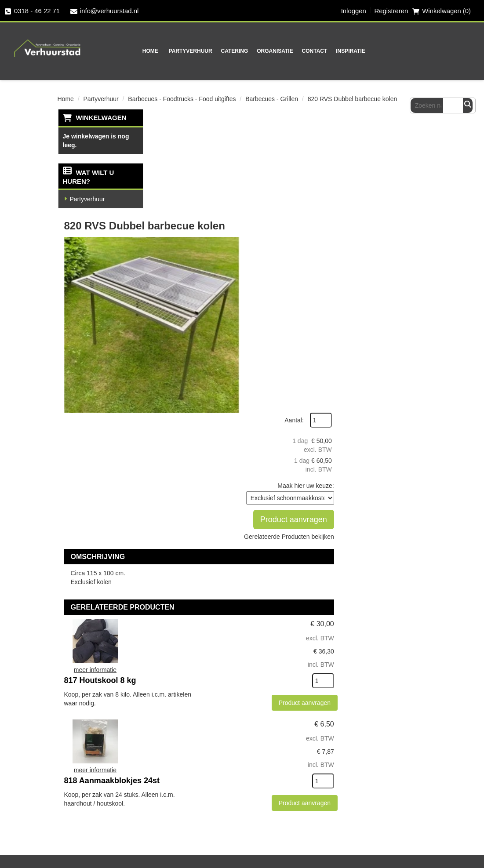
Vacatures (82, 843)
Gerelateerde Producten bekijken (387, 256)
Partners (202, 688)
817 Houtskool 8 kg (262, 385)
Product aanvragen (382, 235)
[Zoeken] (469, 50)
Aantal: (380, 136)
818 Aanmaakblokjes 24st (273, 485)
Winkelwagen (101, 117)
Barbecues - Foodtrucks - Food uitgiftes (182, 98)
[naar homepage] (44, 42)
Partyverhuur (165, 51)
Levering (294, 672)
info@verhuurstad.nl (105, 11)
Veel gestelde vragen (101, 812)
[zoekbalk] (435, 50)
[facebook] (165, 816)
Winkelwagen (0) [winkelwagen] (441, 11)
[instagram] (200, 816)
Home (124, 51)
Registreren (391, 11)
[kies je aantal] (409, 440)
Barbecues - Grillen (272, 98)
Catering (209, 51)
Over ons (203, 672)
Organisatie (249, 51)
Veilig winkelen (305, 688)
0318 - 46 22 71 (32, 11)
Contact (289, 51)
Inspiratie (325, 51)
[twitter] (183, 816)
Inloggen (353, 11)
